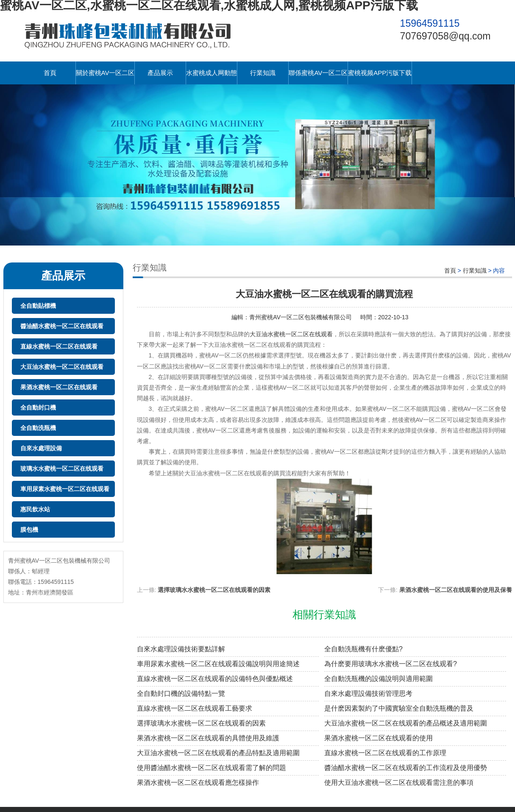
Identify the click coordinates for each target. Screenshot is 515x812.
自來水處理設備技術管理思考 (368, 693)
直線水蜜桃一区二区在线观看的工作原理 (385, 753)
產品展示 (160, 73)
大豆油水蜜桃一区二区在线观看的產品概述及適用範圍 (406, 723)
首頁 (50, 73)
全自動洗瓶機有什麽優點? (363, 649)
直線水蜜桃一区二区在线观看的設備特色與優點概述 (215, 679)
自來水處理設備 (41, 448)
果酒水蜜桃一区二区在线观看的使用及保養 (456, 590)
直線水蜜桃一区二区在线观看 (59, 346)
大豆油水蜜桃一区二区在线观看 (62, 367)
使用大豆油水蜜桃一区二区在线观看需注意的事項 (399, 783)
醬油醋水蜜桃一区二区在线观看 (62, 326)
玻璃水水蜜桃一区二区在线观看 (62, 469)
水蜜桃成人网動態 (212, 73)
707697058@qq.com (445, 36)
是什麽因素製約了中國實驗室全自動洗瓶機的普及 (399, 708)
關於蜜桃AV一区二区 (105, 73)
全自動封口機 (38, 407)
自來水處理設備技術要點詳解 (181, 649)
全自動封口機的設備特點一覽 (181, 693)
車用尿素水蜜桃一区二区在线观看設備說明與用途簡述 (218, 664)
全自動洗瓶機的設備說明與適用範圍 (379, 679)
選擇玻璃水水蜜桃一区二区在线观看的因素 (214, 590)
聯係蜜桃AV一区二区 (318, 73)
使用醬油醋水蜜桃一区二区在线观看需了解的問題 (212, 768)
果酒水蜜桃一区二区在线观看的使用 (379, 738)
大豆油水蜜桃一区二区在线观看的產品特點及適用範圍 (218, 753)
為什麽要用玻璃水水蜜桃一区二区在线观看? (391, 664)
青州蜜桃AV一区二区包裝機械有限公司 (301, 317)
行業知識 (263, 73)
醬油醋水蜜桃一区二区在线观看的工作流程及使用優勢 (406, 768)
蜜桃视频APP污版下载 (380, 73)
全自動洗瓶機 (38, 428)
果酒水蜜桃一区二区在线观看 (59, 387)
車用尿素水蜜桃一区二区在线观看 (65, 489)
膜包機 (29, 530)
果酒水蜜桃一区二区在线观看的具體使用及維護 (208, 738)
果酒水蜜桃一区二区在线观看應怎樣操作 (198, 783)
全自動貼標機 (38, 306)
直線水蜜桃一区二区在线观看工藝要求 (195, 708)
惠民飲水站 (35, 509)
